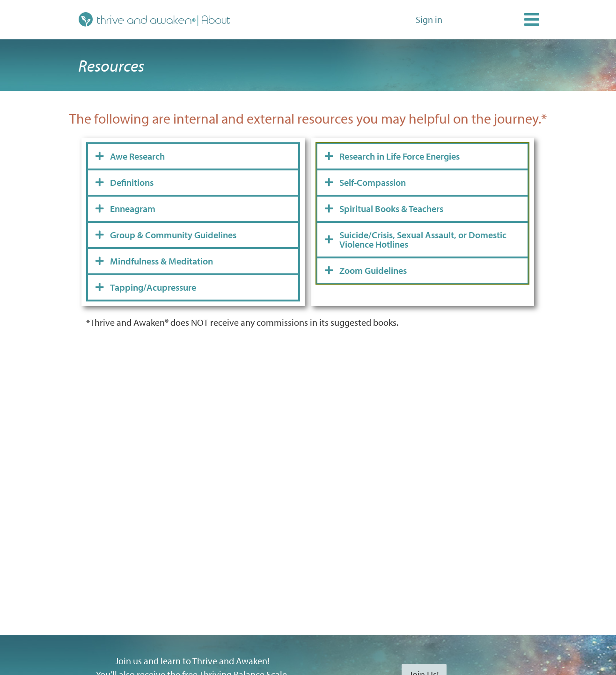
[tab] (193, 156)
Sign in (429, 19)
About (216, 19)
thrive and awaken (135, 19)
